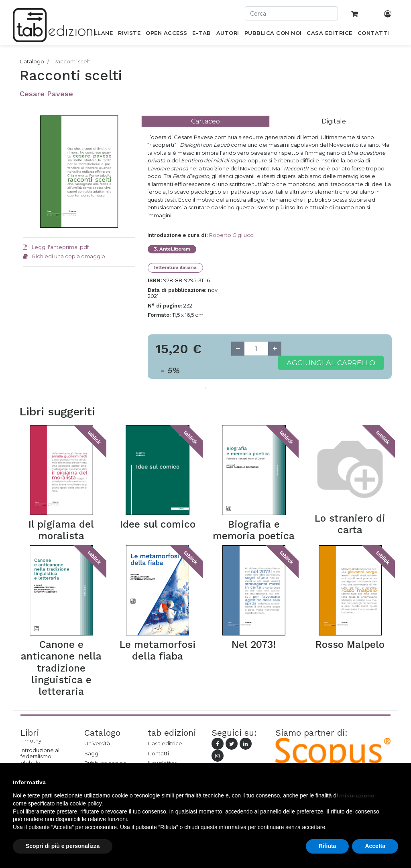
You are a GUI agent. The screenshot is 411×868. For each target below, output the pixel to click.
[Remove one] (238, 349)
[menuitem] (99, 34)
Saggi (92, 753)
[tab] (205, 121)
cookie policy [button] (86, 803)
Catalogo (32, 61)
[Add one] (275, 349)
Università (97, 743)
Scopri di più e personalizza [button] (63, 846)
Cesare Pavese (46, 94)
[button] (394, 782)
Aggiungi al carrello (331, 363)
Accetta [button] (375, 846)
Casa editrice (165, 743)
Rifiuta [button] (328, 846)
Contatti (158, 753)
